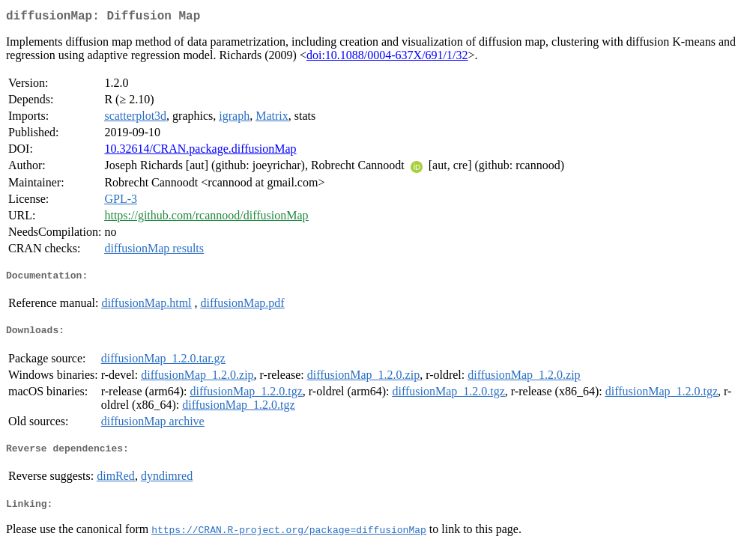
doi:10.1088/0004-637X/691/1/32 (387, 58)
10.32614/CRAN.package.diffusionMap (200, 152)
